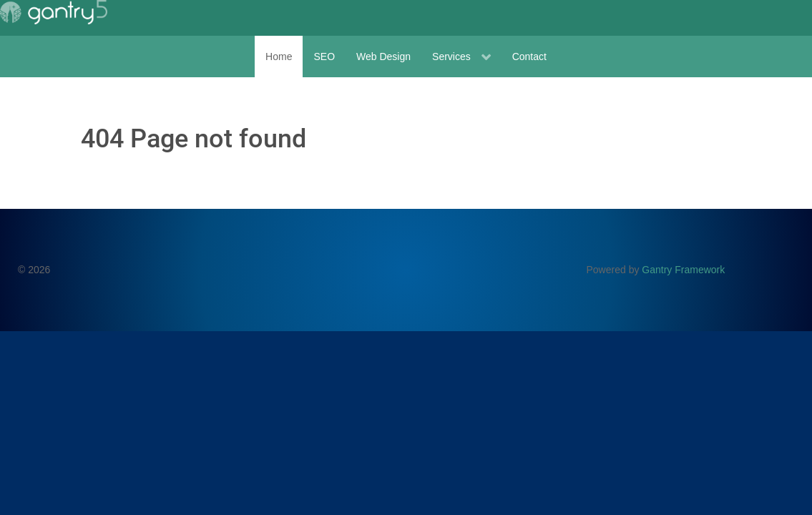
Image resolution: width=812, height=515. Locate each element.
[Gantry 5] (54, 12)
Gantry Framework (683, 270)
